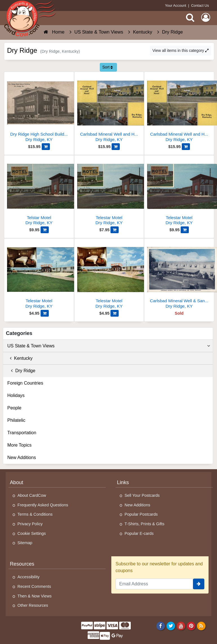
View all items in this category (181, 50)
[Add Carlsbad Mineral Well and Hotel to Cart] (116, 147)
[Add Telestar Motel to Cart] (115, 230)
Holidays (16, 395)
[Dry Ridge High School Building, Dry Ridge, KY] (39, 109)
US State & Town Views (109, 346)
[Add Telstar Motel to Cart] (45, 230)
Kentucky (20, 358)
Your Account (176, 5)
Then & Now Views (35, 596)
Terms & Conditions (35, 514)
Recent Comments (34, 586)
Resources (22, 564)
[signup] (199, 584)
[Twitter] (171, 626)
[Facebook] (161, 626)
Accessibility (28, 577)
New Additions (22, 457)
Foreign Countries (25, 383)
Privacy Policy (30, 524)
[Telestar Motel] (109, 192)
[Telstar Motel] (39, 192)
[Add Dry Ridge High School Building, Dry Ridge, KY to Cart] (46, 147)
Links (123, 482)
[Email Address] (154, 584)
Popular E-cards (139, 533)
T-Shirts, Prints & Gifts (145, 524)
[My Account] (206, 17)
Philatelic (16, 420)
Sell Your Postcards (142, 495)
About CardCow (32, 495)
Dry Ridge (21, 371)
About (16, 482)
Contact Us (200, 5)
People (14, 408)
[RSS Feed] (201, 626)
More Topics (19, 445)
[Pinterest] (191, 626)
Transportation (22, 433)
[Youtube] (181, 626)
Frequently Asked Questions (43, 505)
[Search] (190, 17)
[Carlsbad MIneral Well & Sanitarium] (179, 276)
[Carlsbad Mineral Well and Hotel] (109, 109)
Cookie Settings (32, 533)
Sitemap (25, 543)
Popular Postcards (141, 514)
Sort (108, 67)
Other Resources (33, 605)
